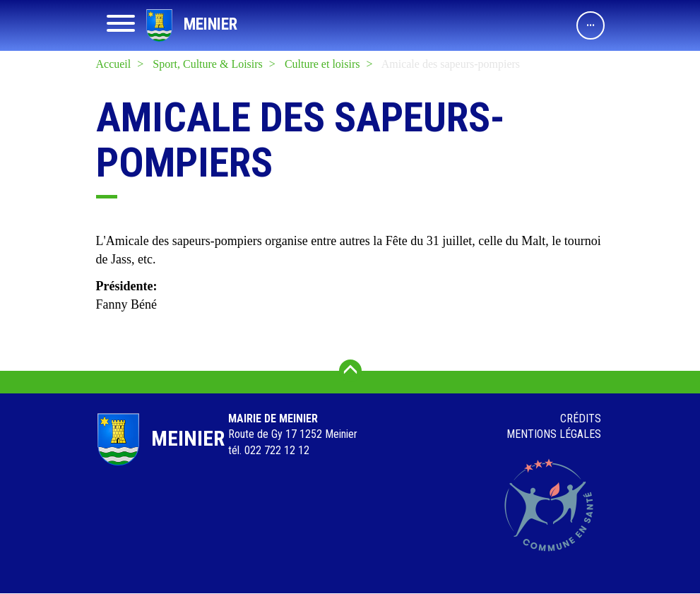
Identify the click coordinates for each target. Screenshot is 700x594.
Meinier (210, 24)
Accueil (114, 64)
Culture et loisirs (322, 64)
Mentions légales (554, 434)
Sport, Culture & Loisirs (208, 64)
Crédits (581, 418)
